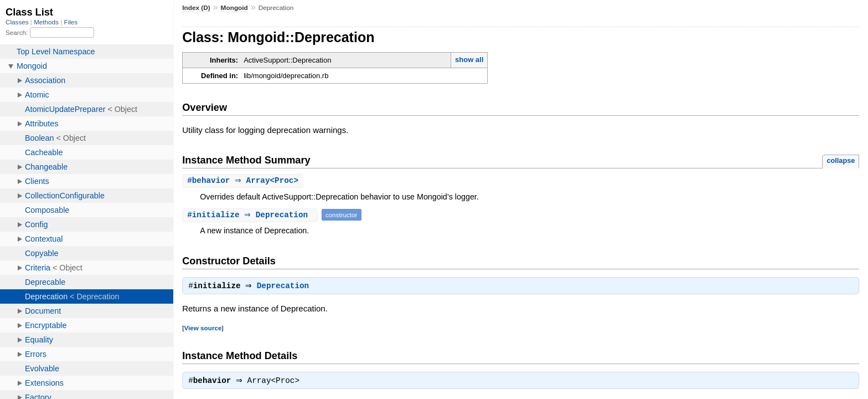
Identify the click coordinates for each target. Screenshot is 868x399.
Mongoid (234, 8)
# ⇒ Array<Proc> (244, 181)
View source (203, 329)
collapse (841, 160)
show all (469, 60)
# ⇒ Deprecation (251, 215)
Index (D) (196, 8)
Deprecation (286, 288)
